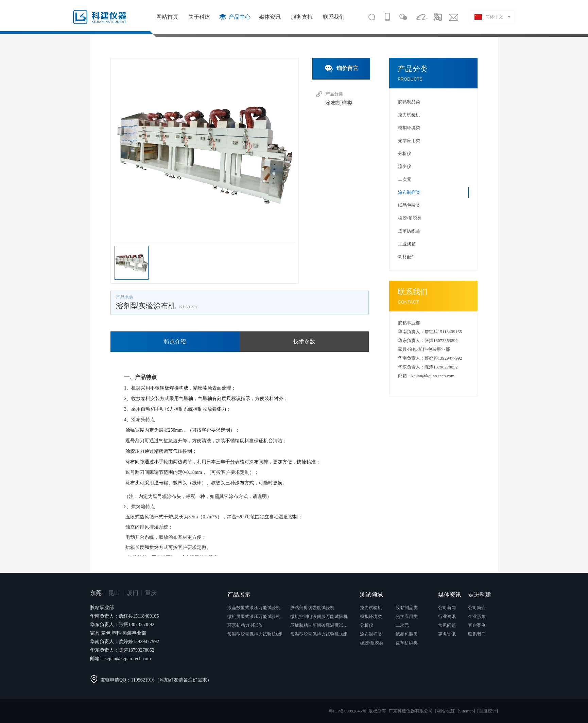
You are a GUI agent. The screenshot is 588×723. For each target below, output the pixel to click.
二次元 (405, 179)
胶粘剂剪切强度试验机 (312, 608)
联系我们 (334, 17)
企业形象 (477, 616)
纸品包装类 (409, 205)
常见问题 (447, 625)
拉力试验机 (409, 115)
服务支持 (302, 17)
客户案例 (477, 625)
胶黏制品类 (409, 102)
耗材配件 (407, 257)
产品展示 (239, 595)
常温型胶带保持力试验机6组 (255, 634)
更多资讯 (447, 634)
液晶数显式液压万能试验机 (254, 608)
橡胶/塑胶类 (410, 218)
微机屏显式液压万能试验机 (254, 616)
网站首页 (167, 17)
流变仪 (405, 166)
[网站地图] (445, 711)
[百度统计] (488, 711)
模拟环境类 (409, 128)
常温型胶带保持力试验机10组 (319, 634)
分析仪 (405, 153)
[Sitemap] (466, 711)
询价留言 (340, 68)
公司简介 (477, 608)
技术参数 (304, 341)
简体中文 (489, 17)
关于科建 (199, 17)
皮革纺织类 (409, 231)
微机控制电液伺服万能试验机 (319, 616)
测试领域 (371, 595)
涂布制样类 (339, 103)
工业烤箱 (407, 244)
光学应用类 (409, 141)
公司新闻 (447, 608)
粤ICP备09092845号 (348, 711)
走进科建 (480, 595)
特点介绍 (175, 341)
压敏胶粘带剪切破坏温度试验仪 (321, 625)
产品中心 (240, 17)
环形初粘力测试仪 (245, 625)
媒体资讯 (270, 17)
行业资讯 (447, 616)
